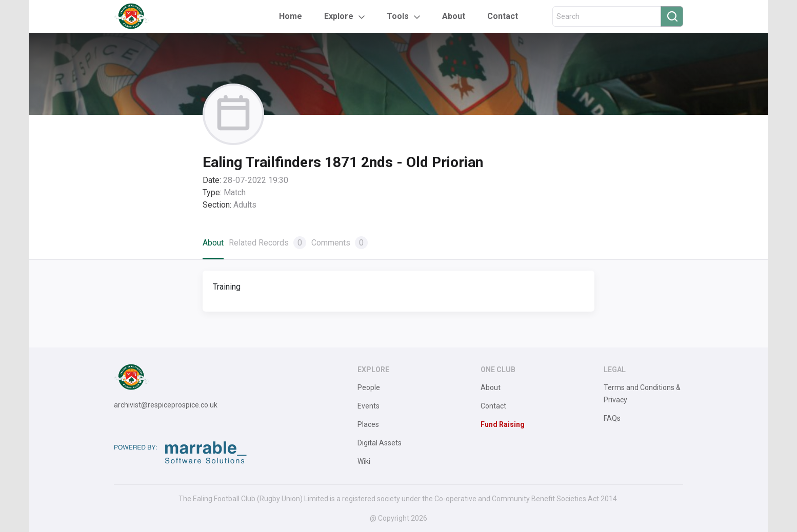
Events (368, 406)
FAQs (612, 418)
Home (291, 16)
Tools (398, 16)
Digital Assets (380, 443)
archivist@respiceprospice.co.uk (166, 405)
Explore (339, 16)
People (369, 387)
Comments (340, 243)
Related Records (267, 243)
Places (368, 424)
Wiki (364, 461)
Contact (503, 16)
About (454, 16)
